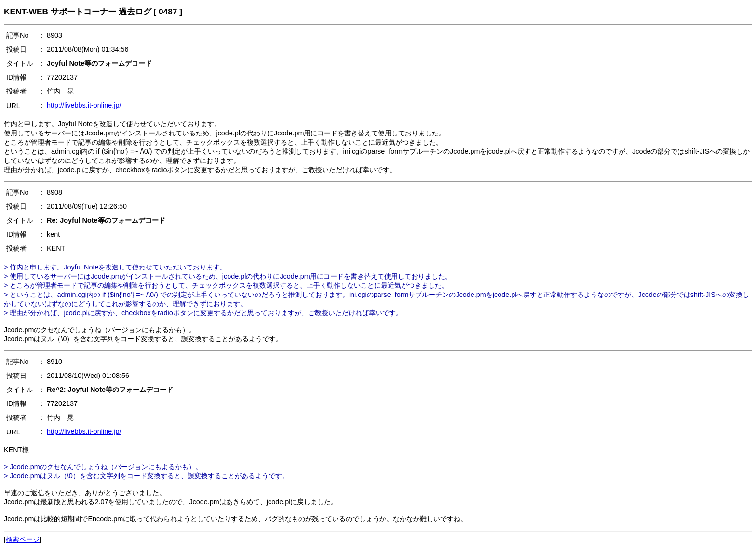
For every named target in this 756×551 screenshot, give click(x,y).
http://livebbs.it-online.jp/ (84, 105)
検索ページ (23, 539)
